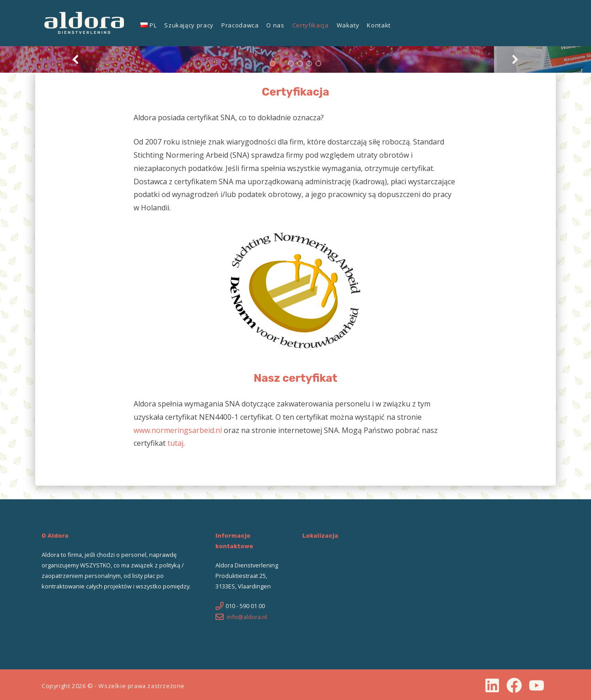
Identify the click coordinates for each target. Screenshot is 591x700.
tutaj (175, 443)
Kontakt (379, 25)
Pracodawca (240, 25)
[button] (76, 59)
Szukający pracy (189, 25)
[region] (295, 59)
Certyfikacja (311, 25)
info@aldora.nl (247, 617)
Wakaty (348, 25)
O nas (275, 25)
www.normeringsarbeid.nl (178, 430)
